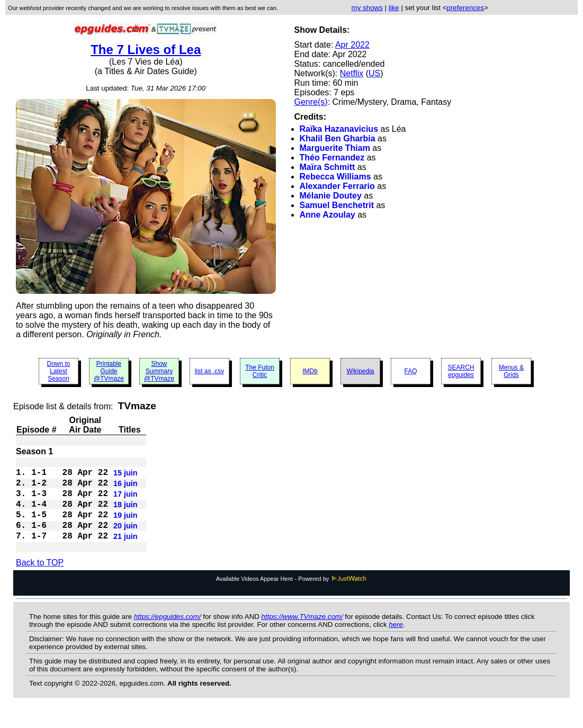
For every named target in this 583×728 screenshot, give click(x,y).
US (374, 73)
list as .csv (209, 371)
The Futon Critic (260, 371)
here (396, 641)
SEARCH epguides (461, 371)
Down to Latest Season (58, 371)
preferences (465, 8)
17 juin (125, 501)
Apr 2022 (352, 45)
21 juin (125, 552)
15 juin (125, 476)
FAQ (410, 371)
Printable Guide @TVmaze (109, 371)
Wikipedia (360, 371)
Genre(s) (311, 102)
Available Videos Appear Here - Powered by (292, 596)
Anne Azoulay (328, 215)
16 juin (125, 489)
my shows (367, 8)
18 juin (125, 514)
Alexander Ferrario (337, 186)
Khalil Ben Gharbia (338, 138)
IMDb (310, 371)
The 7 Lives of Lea (146, 50)
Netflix (352, 73)
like (394, 8)
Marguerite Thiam (335, 148)
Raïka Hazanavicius (339, 129)
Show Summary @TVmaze (159, 371)
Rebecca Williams (335, 177)
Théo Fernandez (332, 158)
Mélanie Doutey (331, 196)
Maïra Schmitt (328, 167)
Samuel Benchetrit (337, 205)
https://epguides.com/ (168, 633)
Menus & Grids (511, 371)
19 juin (125, 527)
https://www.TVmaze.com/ (302, 633)
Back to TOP (40, 579)
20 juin (125, 540)
